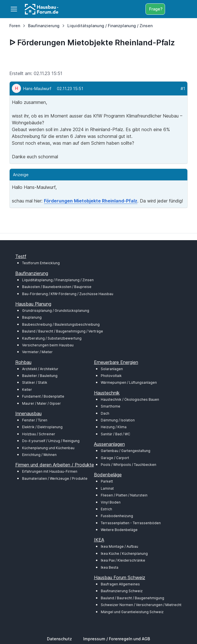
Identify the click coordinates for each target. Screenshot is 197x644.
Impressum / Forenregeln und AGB (117, 639)
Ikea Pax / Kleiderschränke (123, 560)
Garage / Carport (115, 458)
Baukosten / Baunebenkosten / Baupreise (57, 287)
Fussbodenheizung (117, 516)
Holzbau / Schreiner (39, 434)
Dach (105, 413)
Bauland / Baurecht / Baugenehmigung (132, 598)
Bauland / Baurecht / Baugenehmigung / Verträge (63, 331)
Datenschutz (59, 639)
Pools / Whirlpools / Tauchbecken (129, 465)
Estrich (106, 509)
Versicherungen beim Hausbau (48, 345)
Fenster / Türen (35, 420)
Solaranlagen (112, 369)
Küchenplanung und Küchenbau (48, 448)
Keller (27, 390)
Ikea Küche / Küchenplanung (124, 554)
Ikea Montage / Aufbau (119, 546)
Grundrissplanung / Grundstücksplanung (56, 311)
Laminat (107, 488)
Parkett (107, 481)
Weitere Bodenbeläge (119, 530)
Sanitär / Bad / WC (115, 434)
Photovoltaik (111, 376)
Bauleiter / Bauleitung (40, 376)
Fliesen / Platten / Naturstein (124, 495)
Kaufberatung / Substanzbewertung (52, 338)
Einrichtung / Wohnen (39, 455)
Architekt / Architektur (40, 369)
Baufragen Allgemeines (120, 584)
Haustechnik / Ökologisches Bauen (130, 399)
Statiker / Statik (35, 382)
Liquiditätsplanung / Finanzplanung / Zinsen (58, 280)
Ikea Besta (110, 567)
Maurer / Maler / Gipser (41, 403)
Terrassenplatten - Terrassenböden (131, 523)
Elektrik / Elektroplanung (42, 427)
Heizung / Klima (114, 427)
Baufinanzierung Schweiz (122, 591)
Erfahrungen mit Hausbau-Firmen (50, 471)
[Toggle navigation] (14, 9)
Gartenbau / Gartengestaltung (126, 451)
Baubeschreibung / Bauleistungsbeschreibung (61, 324)
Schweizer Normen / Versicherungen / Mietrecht (141, 605)
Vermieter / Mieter (37, 352)
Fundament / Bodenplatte (43, 396)
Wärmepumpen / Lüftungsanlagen (129, 382)
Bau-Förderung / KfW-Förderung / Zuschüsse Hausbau (68, 294)
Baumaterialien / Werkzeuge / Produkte (55, 478)
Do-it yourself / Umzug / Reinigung (51, 441)
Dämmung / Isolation (118, 420)
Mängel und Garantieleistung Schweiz (132, 612)
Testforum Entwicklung (41, 263)
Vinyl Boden (111, 502)
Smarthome (111, 406)
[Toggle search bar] (171, 9)
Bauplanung (32, 317)
